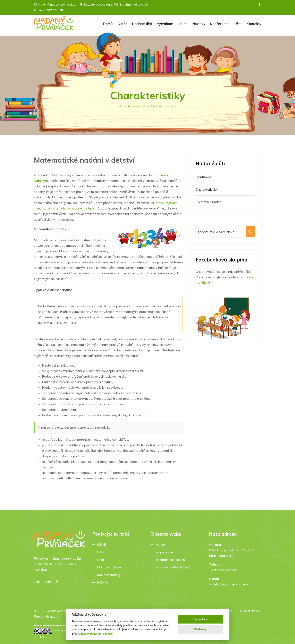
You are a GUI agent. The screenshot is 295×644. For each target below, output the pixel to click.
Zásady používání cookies (97, 634)
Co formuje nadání (209, 202)
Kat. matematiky (110, 575)
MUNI (102, 544)
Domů (108, 24)
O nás (122, 24)
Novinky (199, 24)
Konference (220, 24)
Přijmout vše (200, 619)
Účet (238, 24)
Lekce (183, 24)
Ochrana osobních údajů (174, 567)
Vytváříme (165, 24)
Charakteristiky (207, 189)
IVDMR (102, 582)
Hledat (161, 544)
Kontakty (254, 24)
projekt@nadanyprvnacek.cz (57, 5)
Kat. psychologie (110, 567)
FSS (101, 552)
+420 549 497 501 (49, 10)
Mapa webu (165, 552)
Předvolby (200, 629)
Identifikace (204, 177)
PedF (102, 560)
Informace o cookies (171, 560)
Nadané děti (142, 24)
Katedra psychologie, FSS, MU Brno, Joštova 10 (114, 5)
